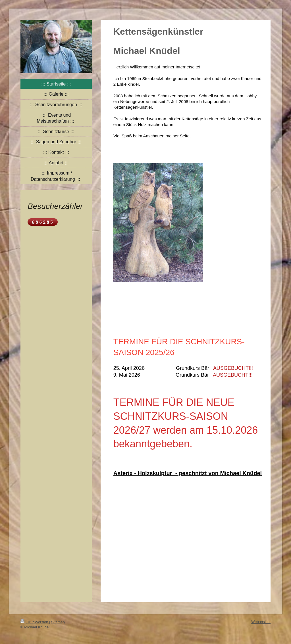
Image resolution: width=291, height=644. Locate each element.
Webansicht (261, 622)
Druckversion (35, 622)
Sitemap (58, 622)
